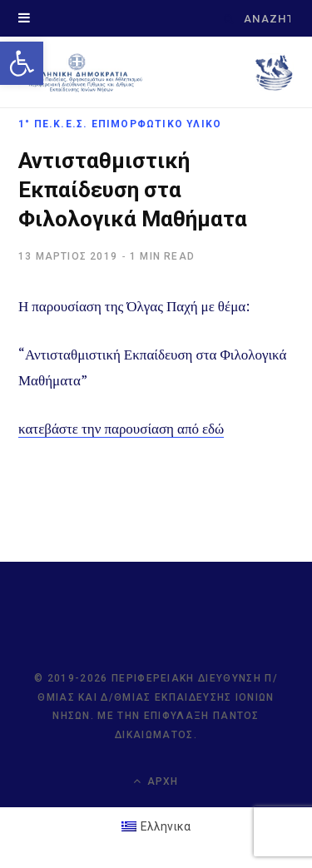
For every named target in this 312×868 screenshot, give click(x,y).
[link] (22, 63)
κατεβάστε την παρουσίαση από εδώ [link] (121, 428)
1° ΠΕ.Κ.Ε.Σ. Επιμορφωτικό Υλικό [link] (120, 124)
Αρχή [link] (156, 781)
